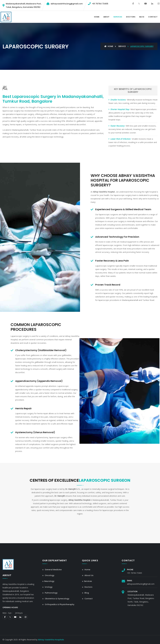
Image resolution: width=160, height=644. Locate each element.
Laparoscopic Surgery (142, 46)
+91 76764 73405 (100, 4)
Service (122, 46)
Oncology (48, 575)
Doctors (131, 17)
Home (97, 17)
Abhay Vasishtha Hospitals (51, 640)
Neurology (48, 581)
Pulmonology (50, 593)
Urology (47, 587)
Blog (142, 17)
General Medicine (52, 570)
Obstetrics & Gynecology (56, 599)
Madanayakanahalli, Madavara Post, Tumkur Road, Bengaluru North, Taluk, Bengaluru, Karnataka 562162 (141, 600)
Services (118, 17)
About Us (88, 575)
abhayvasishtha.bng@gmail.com (67, 4)
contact (153, 17)
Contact (87, 599)
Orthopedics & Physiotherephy (58, 604)
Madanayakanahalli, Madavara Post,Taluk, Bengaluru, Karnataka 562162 (24, 5)
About (106, 17)
